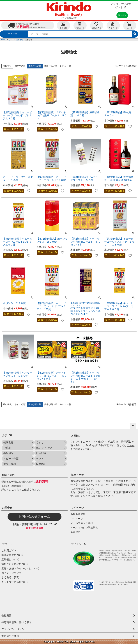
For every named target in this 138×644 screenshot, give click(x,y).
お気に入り (97, 25)
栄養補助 (19, 40)
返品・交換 (77, 475)
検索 (135, 34)
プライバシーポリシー (14, 629)
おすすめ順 (20, 66)
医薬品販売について (13, 555)
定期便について (10, 559)
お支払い (76, 435)
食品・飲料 (10, 464)
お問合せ (7, 508)
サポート (7, 544)
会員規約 (75, 532)
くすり (11, 40)
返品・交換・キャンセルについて (20, 568)
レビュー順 (65, 66)
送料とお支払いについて (15, 564)
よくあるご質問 (10, 577)
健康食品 (8, 442)
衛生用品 (8, 453)
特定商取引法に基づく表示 (17, 622)
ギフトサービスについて (15, 582)
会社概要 (6, 616)
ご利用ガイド (9, 550)
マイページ (113, 25)
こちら (131, 445)
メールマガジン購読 (82, 523)
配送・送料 (8, 475)
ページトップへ (133, 426)
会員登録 (63, 25)
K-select (41, 464)
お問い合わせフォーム (34, 517)
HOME (4, 40)
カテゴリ (7, 435)
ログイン (122, 15)
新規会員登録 (78, 514)
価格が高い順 (51, 66)
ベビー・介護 (11, 459)
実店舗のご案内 (10, 636)
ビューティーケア (44, 448)
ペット (40, 459)
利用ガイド (80, 25)
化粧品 (7, 448)
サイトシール (79, 544)
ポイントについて (11, 573)
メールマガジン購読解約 (84, 528)
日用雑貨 (41, 453)
